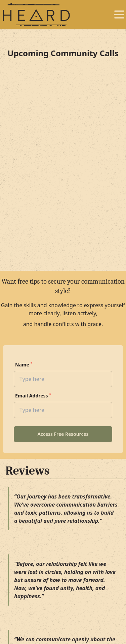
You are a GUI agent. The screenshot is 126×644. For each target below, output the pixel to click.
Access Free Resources (63, 434)
